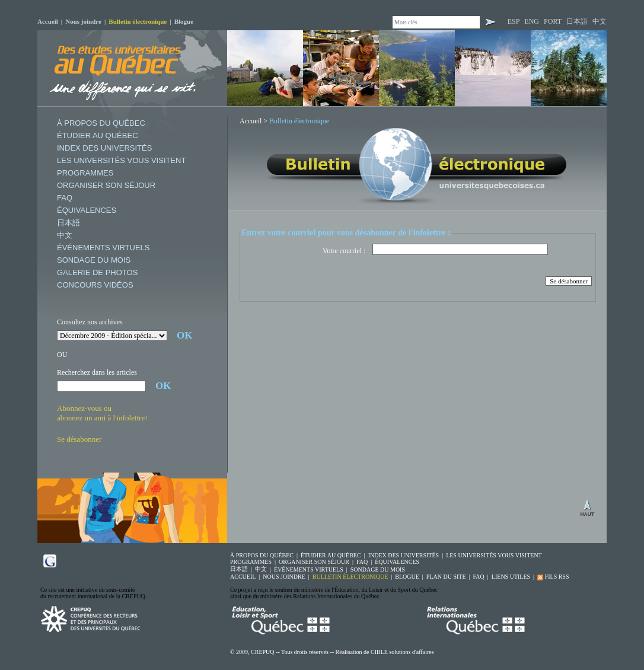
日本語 (577, 21)
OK (184, 335)
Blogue (184, 21)
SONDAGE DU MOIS (94, 260)
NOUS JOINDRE (284, 577)
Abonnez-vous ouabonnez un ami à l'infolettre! (102, 413)
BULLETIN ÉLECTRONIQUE (350, 577)
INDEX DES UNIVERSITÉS (104, 148)
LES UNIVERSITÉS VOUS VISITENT (121, 160)
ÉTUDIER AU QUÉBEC (98, 135)
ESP (514, 21)
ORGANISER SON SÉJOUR (106, 185)
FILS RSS (553, 577)
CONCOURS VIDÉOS (95, 285)
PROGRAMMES (85, 173)
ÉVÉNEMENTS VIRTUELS (103, 248)
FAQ (65, 198)
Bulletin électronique (138, 21)
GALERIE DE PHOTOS (97, 272)
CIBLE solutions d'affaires (402, 652)
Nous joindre (83, 21)
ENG (532, 21)
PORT (553, 21)
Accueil (48, 21)
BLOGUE (407, 577)
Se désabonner (79, 439)
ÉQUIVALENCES (87, 210)
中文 (600, 21)
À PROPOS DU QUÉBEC (101, 123)
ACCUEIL (243, 577)
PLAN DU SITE (446, 577)
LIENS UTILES (511, 577)
